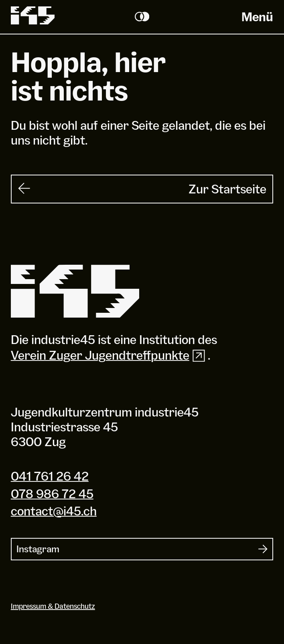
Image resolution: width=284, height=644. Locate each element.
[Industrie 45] (75, 292)
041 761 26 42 (50, 476)
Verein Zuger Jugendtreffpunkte (109, 355)
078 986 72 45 (52, 494)
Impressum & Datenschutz (53, 606)
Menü (257, 17)
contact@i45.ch (54, 511)
